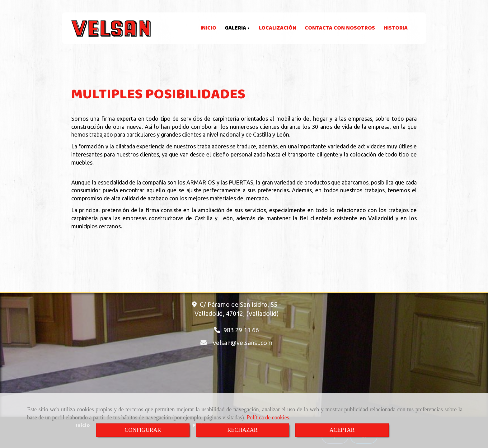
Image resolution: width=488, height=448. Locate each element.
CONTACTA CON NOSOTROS (340, 28)
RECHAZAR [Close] (242, 430)
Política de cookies (268, 418)
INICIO (208, 28)
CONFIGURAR (143, 430)
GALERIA (238, 28)
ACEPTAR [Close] (342, 430)
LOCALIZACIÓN (278, 28)
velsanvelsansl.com (243, 343)
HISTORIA (396, 28)
